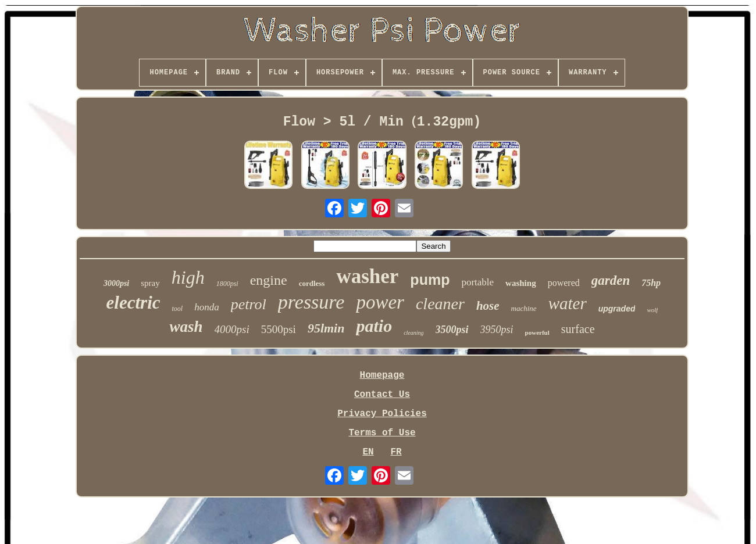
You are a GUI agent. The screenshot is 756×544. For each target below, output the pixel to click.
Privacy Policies (382, 414)
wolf (652, 310)
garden (611, 280)
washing (521, 283)
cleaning (413, 333)
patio (374, 326)
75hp (651, 283)
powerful (537, 332)
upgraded (617, 309)
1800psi (227, 284)
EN (368, 452)
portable (477, 282)
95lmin (326, 328)
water (568, 303)
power (380, 302)
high (188, 277)
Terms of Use (382, 433)
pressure (311, 302)
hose (488, 306)
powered (564, 283)
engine (269, 280)
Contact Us (382, 395)
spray (150, 283)
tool (178, 309)
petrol (249, 304)
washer (367, 276)
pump (430, 280)
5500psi (279, 329)
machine (524, 308)
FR (396, 452)
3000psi (116, 283)
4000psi (232, 329)
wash (186, 327)
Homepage (382, 375)
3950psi (497, 330)
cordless (312, 283)
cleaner (440, 304)
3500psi (452, 330)
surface (578, 329)
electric (133, 303)
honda (207, 307)
